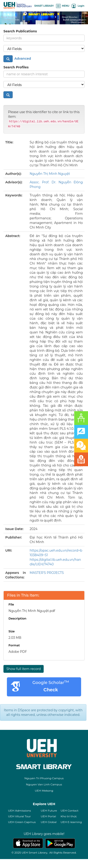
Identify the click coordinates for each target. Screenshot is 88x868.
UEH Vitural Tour (19, 816)
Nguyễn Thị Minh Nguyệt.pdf (32, 611)
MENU (63, 6)
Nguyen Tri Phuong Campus (44, 778)
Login (78, 6)
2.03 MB (15, 638)
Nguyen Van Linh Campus (44, 784)
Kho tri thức (69, 816)
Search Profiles (16, 67)
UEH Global (49, 822)
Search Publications (20, 31)
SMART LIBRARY (44, 6)
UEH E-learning (71, 822)
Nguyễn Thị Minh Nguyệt (50, 174)
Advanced (22, 59)
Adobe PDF (18, 652)
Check (51, 690)
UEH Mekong (44, 791)
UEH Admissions (20, 811)
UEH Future (49, 811)
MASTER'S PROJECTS (47, 573)
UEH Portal (48, 816)
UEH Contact (70, 811)
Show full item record (24, 669)
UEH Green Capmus (22, 822)
